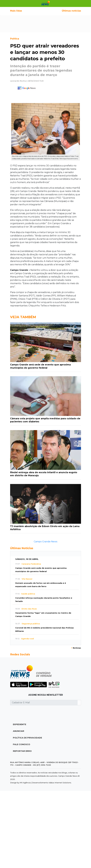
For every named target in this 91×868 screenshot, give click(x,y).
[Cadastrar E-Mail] (44, 703)
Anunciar (19, 731)
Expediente (20, 724)
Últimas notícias (71, 11)
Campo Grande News (45, 542)
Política (15, 39)
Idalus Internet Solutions (60, 783)
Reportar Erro (22, 751)
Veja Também (23, 317)
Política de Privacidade (27, 738)
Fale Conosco (22, 744)
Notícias (76, 648)
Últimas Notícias (22, 548)
